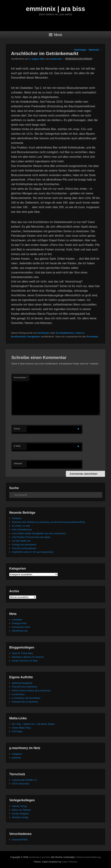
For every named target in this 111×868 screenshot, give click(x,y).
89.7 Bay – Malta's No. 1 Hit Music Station (33, 724)
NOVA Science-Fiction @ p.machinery (31, 691)
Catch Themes (70, 862)
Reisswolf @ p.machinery (25, 702)
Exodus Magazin (20, 814)
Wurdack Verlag (20, 817)
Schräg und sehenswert (24, 545)
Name (17, 429)
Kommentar (21, 377)
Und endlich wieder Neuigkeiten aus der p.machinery (39, 533)
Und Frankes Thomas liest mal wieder (31, 537)
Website (18, 463)
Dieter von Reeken (21, 810)
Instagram (17, 754)
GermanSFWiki (20, 840)
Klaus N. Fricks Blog (22, 653)
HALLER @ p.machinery (24, 687)
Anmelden (17, 620)
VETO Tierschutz (21, 784)
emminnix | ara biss (55, 9)
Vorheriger (79, 50)
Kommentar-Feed (21, 627)
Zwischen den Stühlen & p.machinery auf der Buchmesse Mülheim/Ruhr (49, 522)
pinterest (16, 758)
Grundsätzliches (65, 333)
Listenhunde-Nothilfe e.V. (25, 780)
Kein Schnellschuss (22, 529)
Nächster (96, 50)
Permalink (92, 337)
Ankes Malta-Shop (21, 728)
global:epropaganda (22, 683)
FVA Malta (17, 731)
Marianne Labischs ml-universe (28, 657)
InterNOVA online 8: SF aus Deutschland (33, 552)
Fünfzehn (17, 518)
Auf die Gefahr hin (21, 541)
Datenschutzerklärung (89, 857)
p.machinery (18, 694)
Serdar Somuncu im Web (25, 661)
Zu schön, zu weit (21, 526)
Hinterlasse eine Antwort (79, 59)
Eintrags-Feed (19, 623)
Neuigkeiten (34, 337)
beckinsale (56, 59)
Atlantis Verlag (19, 806)
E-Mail (17, 446)
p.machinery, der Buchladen (26, 698)
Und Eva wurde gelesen (24, 548)
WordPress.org (19, 631)
